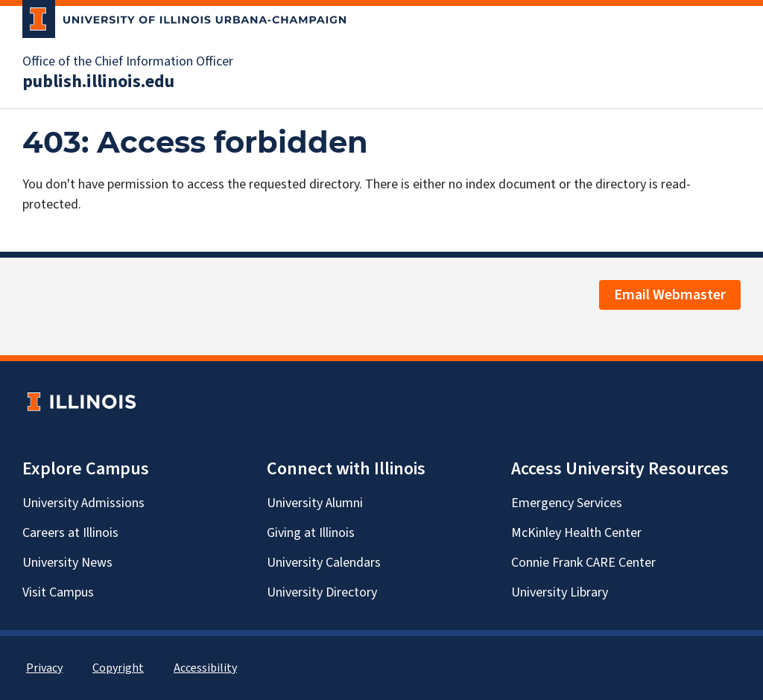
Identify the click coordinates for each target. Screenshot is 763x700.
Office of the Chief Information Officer (128, 62)
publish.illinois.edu (98, 82)
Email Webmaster (670, 295)
